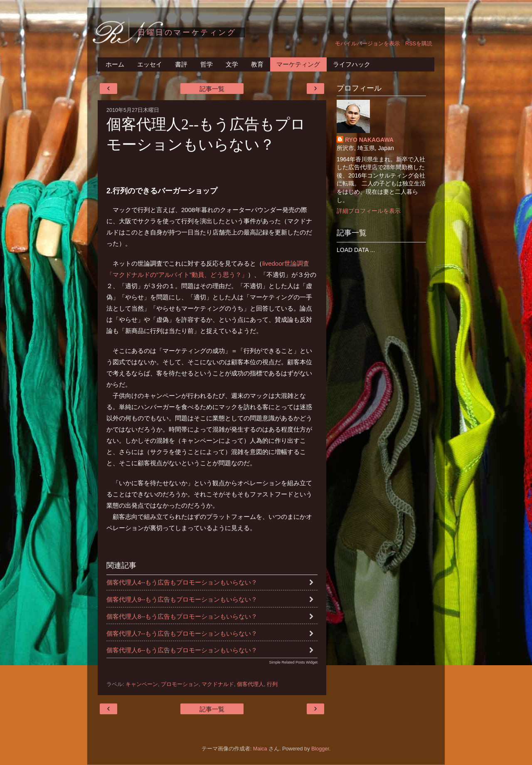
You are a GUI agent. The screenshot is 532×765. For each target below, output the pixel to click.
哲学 (207, 64)
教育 (257, 64)
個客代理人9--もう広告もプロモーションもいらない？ (182, 599)
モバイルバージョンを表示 (367, 44)
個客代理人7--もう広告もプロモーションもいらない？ (182, 633)
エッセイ (150, 64)
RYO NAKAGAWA (369, 140)
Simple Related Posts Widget (293, 662)
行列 (272, 684)
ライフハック (352, 64)
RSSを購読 (419, 44)
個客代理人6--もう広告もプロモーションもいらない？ (182, 650)
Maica (260, 749)
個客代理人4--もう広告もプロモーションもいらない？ (182, 582)
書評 (181, 64)
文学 (232, 64)
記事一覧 (212, 89)
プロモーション (180, 684)
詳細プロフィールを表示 (369, 211)
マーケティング (298, 64)
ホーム (115, 64)
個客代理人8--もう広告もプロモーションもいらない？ (182, 616)
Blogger (320, 749)
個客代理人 (250, 684)
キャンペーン (142, 684)
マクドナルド (218, 684)
